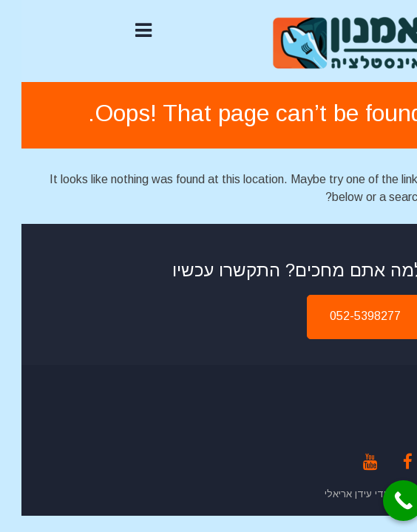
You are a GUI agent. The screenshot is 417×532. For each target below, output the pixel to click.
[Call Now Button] (382, 501)
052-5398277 (344, 316)
